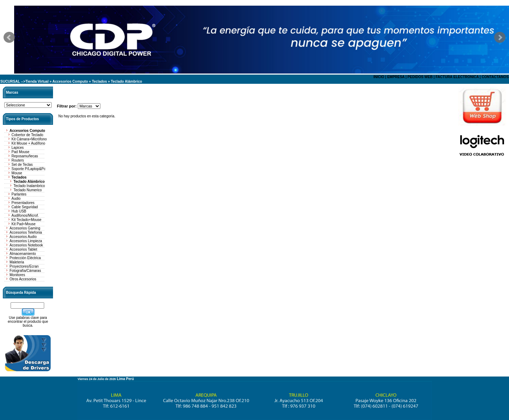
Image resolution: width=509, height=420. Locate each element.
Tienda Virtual (37, 81)
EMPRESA (396, 77)
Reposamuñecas (25, 156)
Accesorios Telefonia (26, 232)
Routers (18, 160)
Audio (16, 199)
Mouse (17, 173)
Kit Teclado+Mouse (27, 220)
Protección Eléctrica (25, 258)
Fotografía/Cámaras (25, 271)
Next (500, 37)
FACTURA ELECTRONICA (457, 77)
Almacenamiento (23, 254)
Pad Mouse (21, 152)
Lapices (18, 148)
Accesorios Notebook (26, 245)
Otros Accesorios (23, 279)
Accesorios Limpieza (26, 241)
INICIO (379, 77)
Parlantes (19, 194)
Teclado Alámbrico (127, 81)
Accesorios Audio (23, 237)
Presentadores (23, 203)
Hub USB (19, 211)
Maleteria (17, 262)
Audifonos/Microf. (25, 215)
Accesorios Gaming (25, 228)
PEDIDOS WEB (420, 77)
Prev (9, 37)
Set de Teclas (22, 165)
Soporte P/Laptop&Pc (29, 169)
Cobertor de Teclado (28, 135)
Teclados (100, 81)
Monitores (17, 275)
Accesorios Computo (70, 81)
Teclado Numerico (28, 190)
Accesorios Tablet (23, 249)
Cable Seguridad (25, 207)
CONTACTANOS (495, 77)
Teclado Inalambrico (29, 186)
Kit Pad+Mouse (24, 224)
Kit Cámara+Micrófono (29, 139)
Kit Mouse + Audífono (28, 143)
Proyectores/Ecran (24, 266)
